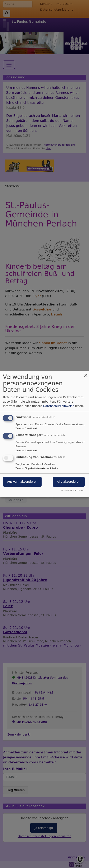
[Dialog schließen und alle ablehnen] (86, 374)
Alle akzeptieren (69, 482)
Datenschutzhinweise (59, 406)
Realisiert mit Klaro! (73, 491)
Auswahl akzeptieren (22, 482)
